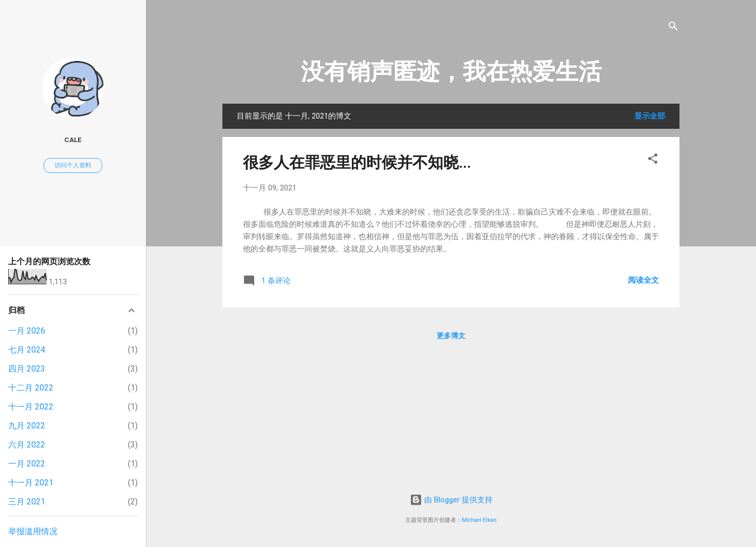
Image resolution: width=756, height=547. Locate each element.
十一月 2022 (31, 407)
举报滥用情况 (33, 531)
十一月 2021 (31, 483)
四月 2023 (27, 369)
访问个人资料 (73, 165)
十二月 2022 (31, 388)
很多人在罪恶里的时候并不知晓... (357, 162)
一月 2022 (27, 464)
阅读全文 (644, 280)
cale (73, 140)
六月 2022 (27, 445)
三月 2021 (27, 502)
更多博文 (451, 336)
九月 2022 (27, 426)
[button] (653, 160)
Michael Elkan (479, 520)
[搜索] (673, 28)
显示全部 (650, 116)
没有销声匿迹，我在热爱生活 (451, 72)
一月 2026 (27, 331)
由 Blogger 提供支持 (451, 500)
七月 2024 (27, 350)
